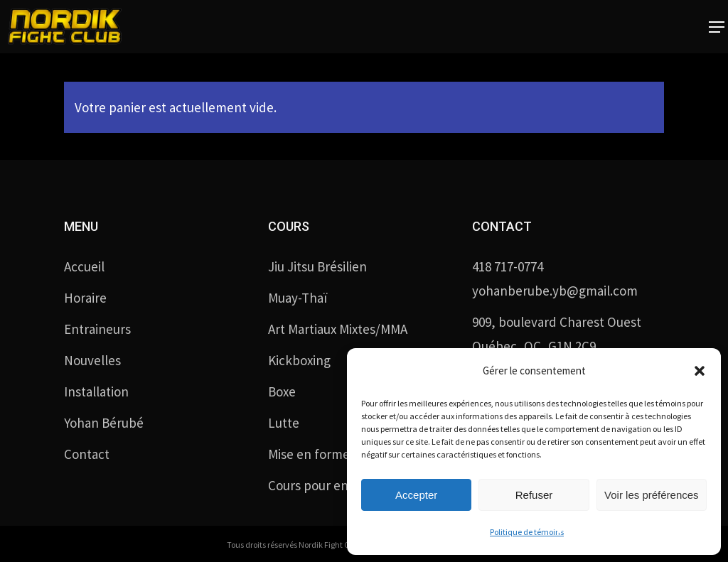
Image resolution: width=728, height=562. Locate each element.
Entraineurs (97, 329)
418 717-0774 (508, 266)
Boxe (282, 391)
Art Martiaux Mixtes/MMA (338, 329)
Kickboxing (299, 360)
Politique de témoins (527, 532)
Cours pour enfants (323, 485)
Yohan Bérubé (104, 423)
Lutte (284, 423)
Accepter (416, 495)
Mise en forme (309, 454)
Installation (96, 391)
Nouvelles (92, 360)
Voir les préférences (652, 495)
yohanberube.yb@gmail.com (555, 291)
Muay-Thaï (298, 298)
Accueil (84, 266)
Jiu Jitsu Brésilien (317, 266)
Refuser (534, 495)
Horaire (85, 298)
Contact (87, 454)
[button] (700, 371)
